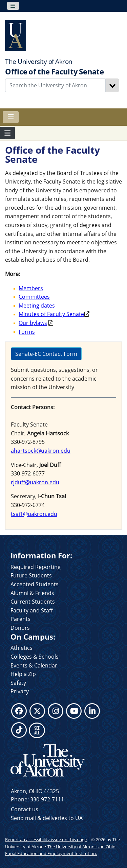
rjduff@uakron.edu (35, 482)
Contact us (25, 809)
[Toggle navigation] (13, 6)
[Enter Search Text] (55, 85)
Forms (27, 332)
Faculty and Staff (32, 610)
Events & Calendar (34, 665)
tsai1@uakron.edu (34, 514)
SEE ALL (37, 730)
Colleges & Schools (35, 657)
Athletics (22, 648)
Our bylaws (33, 323)
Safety (18, 683)
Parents (20, 619)
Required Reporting (36, 567)
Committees (34, 297)
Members (31, 288)
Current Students (33, 602)
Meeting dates (37, 306)
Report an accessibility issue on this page (46, 839)
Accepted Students (35, 584)
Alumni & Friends (32, 593)
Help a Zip (23, 674)
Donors (20, 628)
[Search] (112, 85)
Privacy (20, 691)
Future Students (31, 575)
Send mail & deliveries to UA (47, 818)
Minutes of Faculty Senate (51, 314)
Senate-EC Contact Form (46, 354)
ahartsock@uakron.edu (41, 451)
